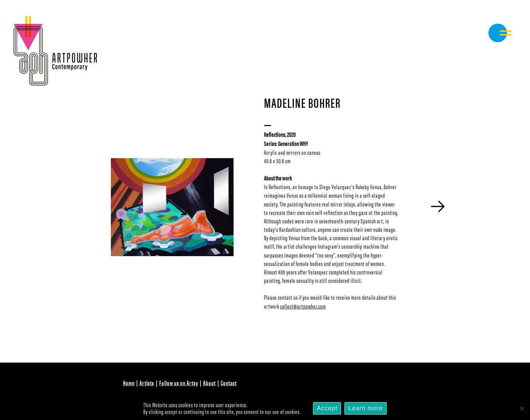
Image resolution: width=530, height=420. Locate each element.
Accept (327, 408)
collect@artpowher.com (303, 306)
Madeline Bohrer (302, 102)
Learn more (365, 408)
